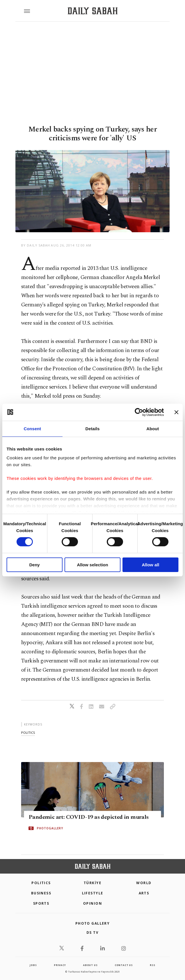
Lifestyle (93, 893)
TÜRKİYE (92, 883)
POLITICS (41, 883)
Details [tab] (92, 428)
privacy (60, 965)
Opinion (92, 903)
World (144, 883)
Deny (34, 565)
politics (28, 733)
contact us (124, 965)
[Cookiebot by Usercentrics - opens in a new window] (139, 412)
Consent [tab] (32, 428)
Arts (144, 893)
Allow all (151, 565)
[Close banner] (176, 412)
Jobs (33, 965)
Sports (41, 903)
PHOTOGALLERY (50, 828)
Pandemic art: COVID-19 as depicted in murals (89, 817)
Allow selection (92, 565)
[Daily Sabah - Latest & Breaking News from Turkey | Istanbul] (93, 11)
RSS (152, 965)
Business (41, 893)
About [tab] (153, 428)
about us (90, 965)
